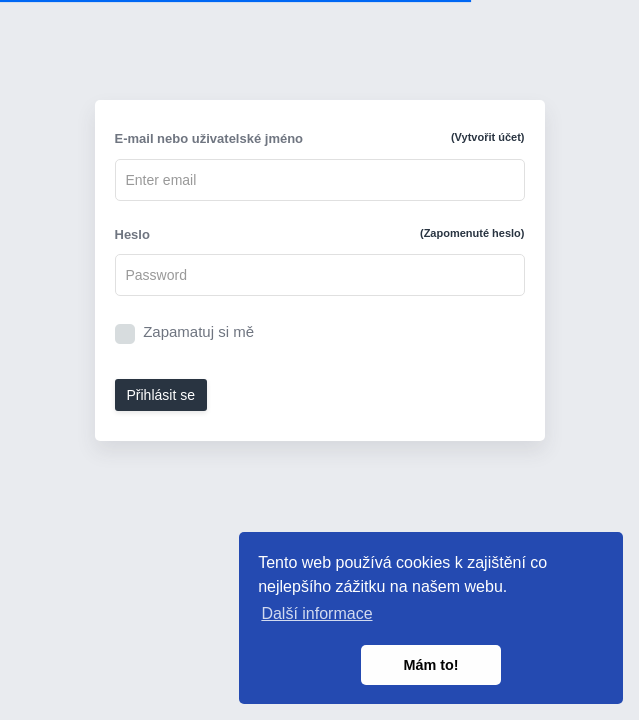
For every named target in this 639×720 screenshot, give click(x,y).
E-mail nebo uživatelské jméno (320, 138)
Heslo (320, 234)
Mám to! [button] (430, 665)
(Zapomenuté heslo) (472, 233)
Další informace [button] (316, 613)
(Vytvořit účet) (488, 137)
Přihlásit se (161, 395)
